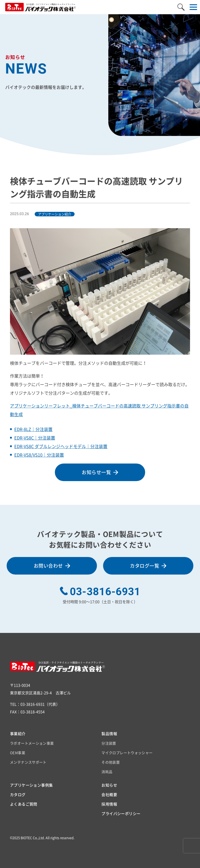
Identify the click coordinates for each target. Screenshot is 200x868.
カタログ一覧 (145, 566)
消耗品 (107, 772)
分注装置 (109, 743)
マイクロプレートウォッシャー (127, 753)
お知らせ (109, 785)
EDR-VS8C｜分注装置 (35, 438)
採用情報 (109, 804)
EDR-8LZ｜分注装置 (33, 429)
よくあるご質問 (24, 804)
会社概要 (109, 794)
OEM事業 (18, 753)
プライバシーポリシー (121, 813)
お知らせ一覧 (96, 472)
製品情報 (109, 733)
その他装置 (111, 762)
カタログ (18, 794)
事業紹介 (18, 733)
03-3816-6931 (105, 592)
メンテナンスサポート (28, 762)
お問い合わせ (48, 566)
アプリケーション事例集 (31, 785)
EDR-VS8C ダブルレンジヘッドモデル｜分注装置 (61, 446)
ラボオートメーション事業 (32, 743)
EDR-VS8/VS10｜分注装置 (39, 455)
